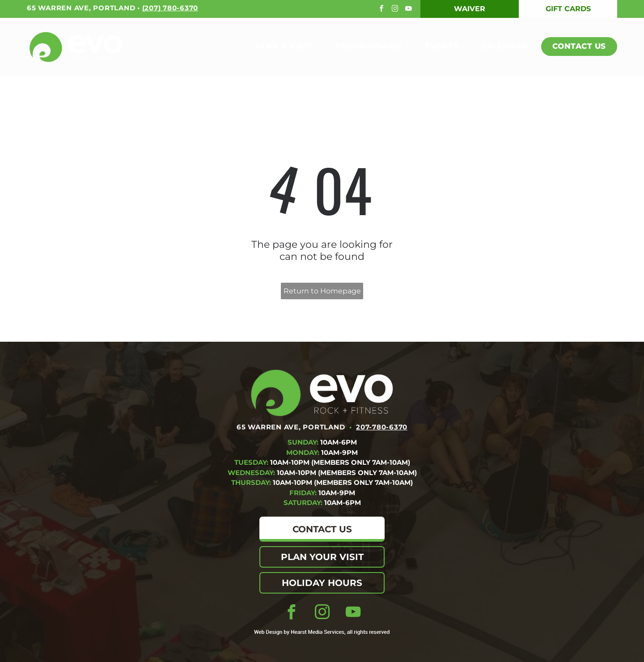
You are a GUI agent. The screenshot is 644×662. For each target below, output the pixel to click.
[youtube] (409, 10)
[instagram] (396, 10)
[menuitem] (282, 47)
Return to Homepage (322, 291)
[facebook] (383, 10)
